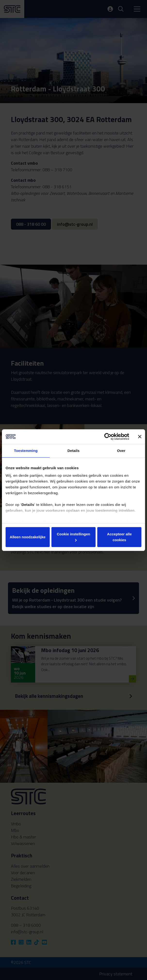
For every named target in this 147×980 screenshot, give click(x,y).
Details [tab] (73, 451)
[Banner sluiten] (140, 437)
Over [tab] (121, 451)
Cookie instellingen (73, 537)
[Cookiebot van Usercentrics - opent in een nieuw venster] (108, 437)
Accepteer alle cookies (119, 537)
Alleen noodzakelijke (28, 537)
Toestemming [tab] (26, 451)
